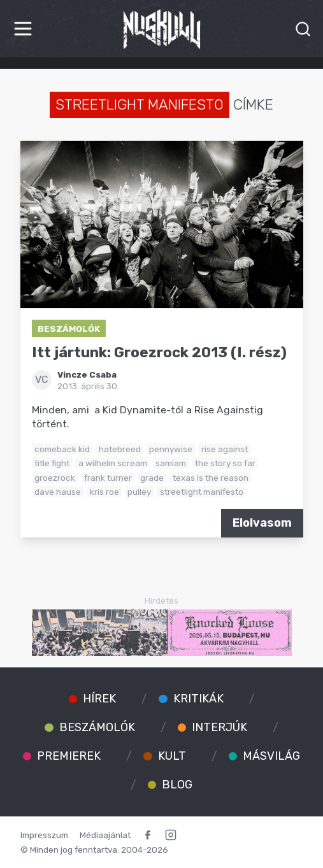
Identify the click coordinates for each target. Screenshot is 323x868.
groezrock (55, 478)
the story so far (225, 463)
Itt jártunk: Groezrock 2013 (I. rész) (159, 352)
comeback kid (62, 449)
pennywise (171, 449)
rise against (225, 449)
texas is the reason (211, 478)
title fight (52, 463)
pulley (139, 492)
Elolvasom (262, 523)
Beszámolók (69, 329)
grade (152, 478)
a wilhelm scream (113, 463)
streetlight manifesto (202, 492)
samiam (171, 463)
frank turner (108, 478)
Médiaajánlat (105, 835)
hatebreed (120, 449)
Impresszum (44, 835)
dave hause (58, 492)
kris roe (104, 492)
